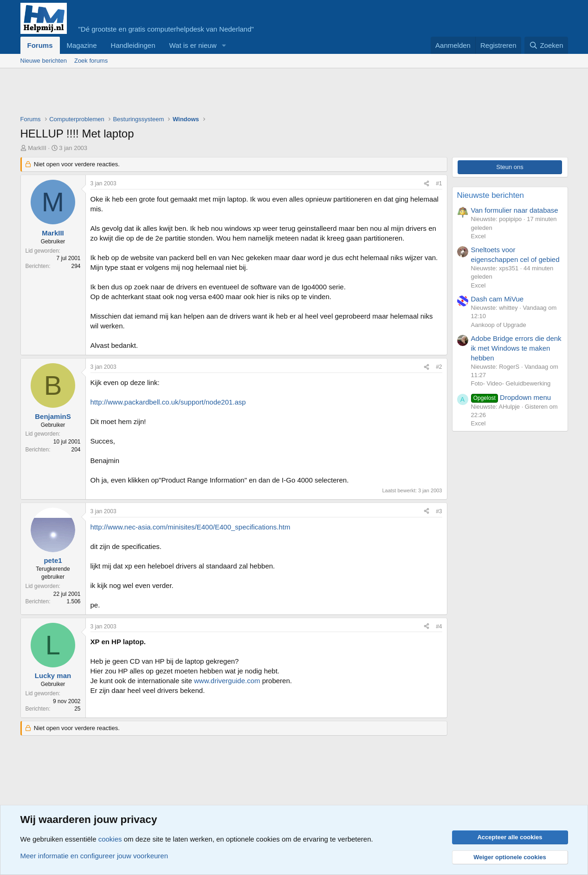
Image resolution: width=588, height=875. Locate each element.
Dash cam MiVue (498, 299)
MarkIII (37, 148)
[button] (224, 45)
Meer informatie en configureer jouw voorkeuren (94, 856)
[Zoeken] (546, 45)
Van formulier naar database (515, 210)
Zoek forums (91, 61)
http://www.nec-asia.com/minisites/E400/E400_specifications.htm (191, 527)
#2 (439, 367)
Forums (40, 45)
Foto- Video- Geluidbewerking (511, 383)
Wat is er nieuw (193, 45)
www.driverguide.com (227, 681)
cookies (110, 839)
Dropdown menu (511, 397)
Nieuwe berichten (44, 61)
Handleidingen (133, 45)
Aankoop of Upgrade (499, 325)
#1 (439, 183)
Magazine (82, 45)
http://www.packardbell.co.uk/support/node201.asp (168, 402)
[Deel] (426, 184)
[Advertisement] (189, 94)
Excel (478, 236)
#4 (439, 627)
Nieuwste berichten (491, 195)
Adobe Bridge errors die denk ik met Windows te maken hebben (516, 348)
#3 (439, 511)
